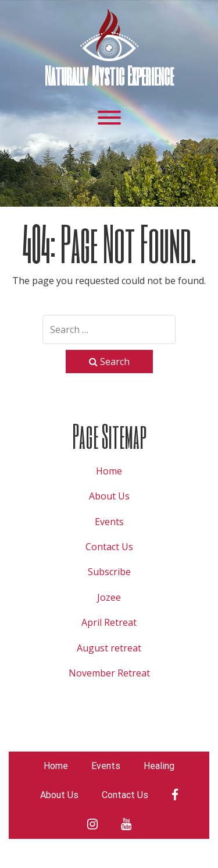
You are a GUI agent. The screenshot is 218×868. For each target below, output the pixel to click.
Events (109, 522)
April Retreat (109, 622)
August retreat (109, 648)
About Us (109, 496)
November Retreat (109, 673)
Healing (159, 766)
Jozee (109, 597)
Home (109, 471)
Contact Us (109, 547)
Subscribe (109, 572)
